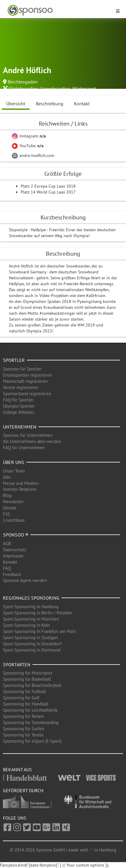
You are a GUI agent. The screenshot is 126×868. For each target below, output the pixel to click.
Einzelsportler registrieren (28, 375)
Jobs (7, 477)
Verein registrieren (21, 387)
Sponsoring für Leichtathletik (30, 710)
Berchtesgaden (23, 82)
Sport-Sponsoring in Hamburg (31, 607)
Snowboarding (55, 88)
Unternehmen (20, 427)
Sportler (14, 360)
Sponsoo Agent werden (25, 580)
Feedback (12, 574)
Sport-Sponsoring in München (31, 619)
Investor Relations (20, 489)
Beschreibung (50, 104)
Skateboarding (24, 88)
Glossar (10, 508)
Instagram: (29, 136)
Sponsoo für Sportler (22, 369)
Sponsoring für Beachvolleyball (32, 685)
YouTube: (28, 146)
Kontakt (82, 104)
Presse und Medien (21, 483)
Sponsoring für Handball (26, 704)
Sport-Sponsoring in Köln (26, 625)
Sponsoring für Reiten (23, 716)
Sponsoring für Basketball (27, 679)
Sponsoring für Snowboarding (31, 722)
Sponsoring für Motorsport (28, 673)
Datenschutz (15, 550)
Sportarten (17, 664)
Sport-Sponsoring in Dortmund (32, 650)
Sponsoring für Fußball (24, 691)
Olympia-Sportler (19, 406)
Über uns (14, 462)
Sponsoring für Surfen (24, 729)
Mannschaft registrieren (25, 381)
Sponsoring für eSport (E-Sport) (32, 741)
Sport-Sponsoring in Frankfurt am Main (39, 631)
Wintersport (84, 88)
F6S (7, 514)
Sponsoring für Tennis (23, 735)
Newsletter (13, 502)
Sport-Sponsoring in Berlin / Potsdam (38, 613)
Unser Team (14, 471)
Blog (7, 495)
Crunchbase (14, 520)
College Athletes (18, 412)
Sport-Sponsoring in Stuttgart (30, 638)
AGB (7, 543)
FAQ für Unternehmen (24, 448)
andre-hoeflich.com (33, 155)
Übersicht (16, 104)
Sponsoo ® (16, 535)
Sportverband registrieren (27, 394)
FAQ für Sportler (18, 400)
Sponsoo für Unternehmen (28, 435)
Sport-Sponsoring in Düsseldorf (32, 644)
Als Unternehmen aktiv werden (32, 441)
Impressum (13, 556)
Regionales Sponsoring (31, 598)
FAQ (7, 568)
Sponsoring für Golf (21, 698)
